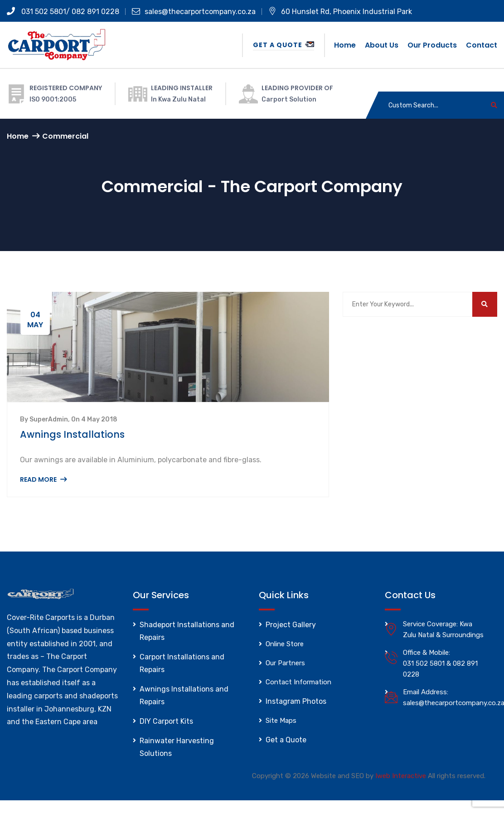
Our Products (432, 45)
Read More (43, 479)
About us (382, 45)
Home (345, 45)
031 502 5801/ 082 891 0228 (63, 12)
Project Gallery (291, 625)
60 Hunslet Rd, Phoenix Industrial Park (340, 12)
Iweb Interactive (401, 776)
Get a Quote (283, 45)
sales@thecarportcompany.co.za (194, 12)
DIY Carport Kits (166, 721)
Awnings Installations (72, 434)
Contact (482, 45)
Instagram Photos (296, 701)
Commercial (65, 136)
